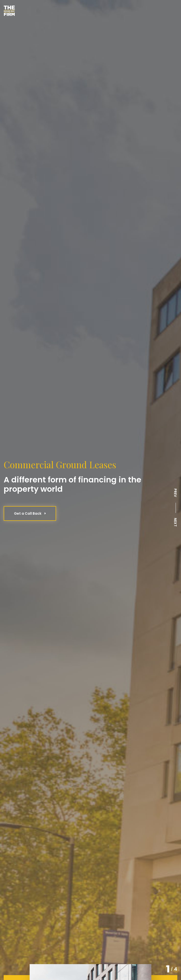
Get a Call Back (30, 513)
